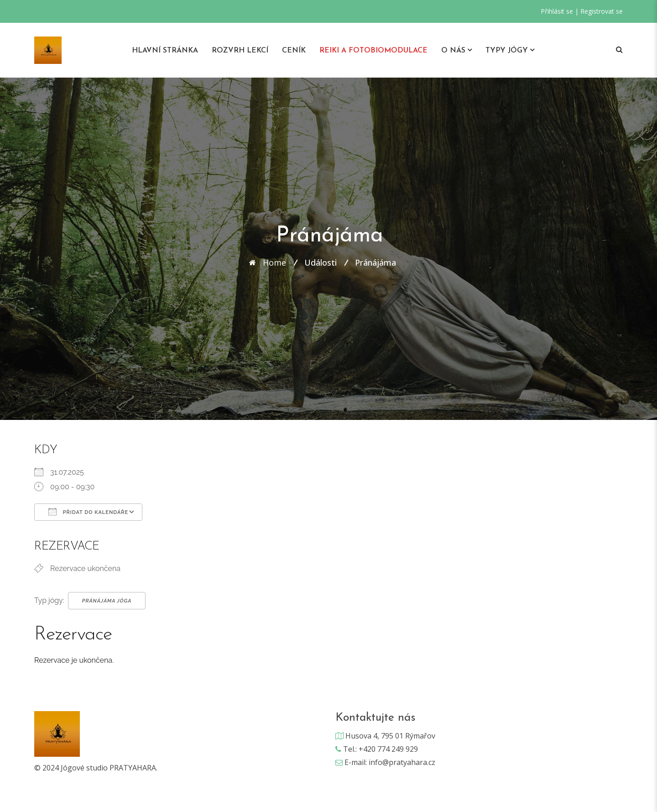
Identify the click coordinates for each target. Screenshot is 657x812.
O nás (453, 51)
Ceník (294, 51)
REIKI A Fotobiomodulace (373, 51)
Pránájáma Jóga (107, 601)
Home (274, 262)
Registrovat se (602, 11)
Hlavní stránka (165, 51)
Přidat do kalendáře (88, 512)
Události (321, 262)
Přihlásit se (557, 11)
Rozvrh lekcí (240, 51)
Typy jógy (507, 51)
